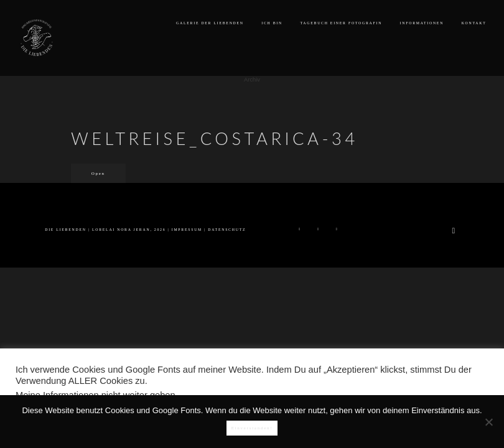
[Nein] (488, 422)
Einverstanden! (252, 428)
